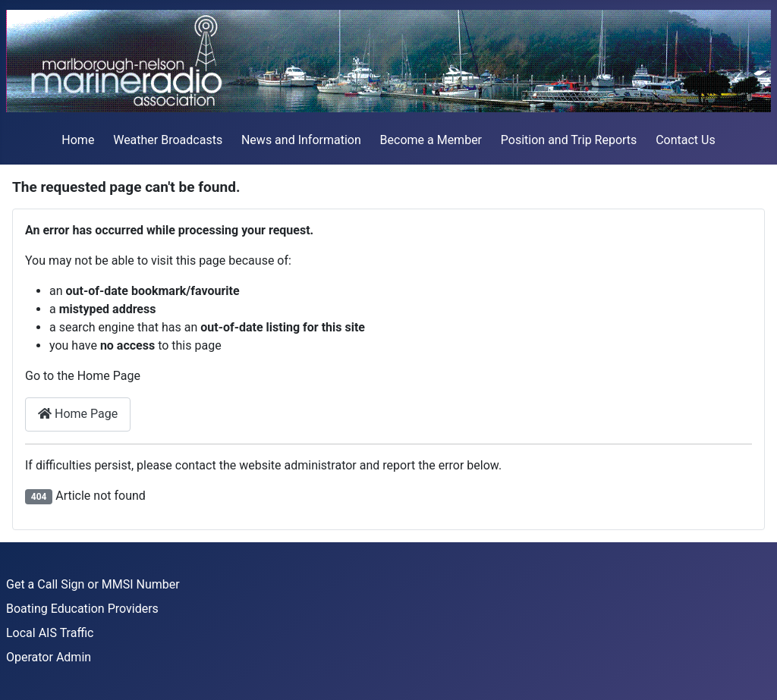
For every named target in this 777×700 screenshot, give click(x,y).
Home (78, 140)
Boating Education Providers (82, 609)
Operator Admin (49, 657)
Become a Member (431, 140)
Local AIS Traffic (50, 633)
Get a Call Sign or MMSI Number (93, 584)
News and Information (301, 140)
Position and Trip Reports (569, 140)
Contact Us (686, 140)
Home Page (78, 414)
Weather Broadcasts (168, 140)
